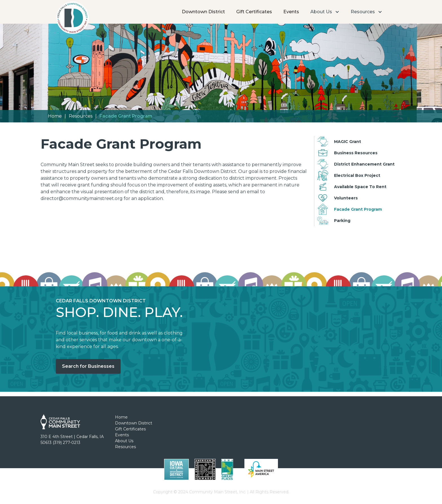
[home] (72, 19)
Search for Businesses (88, 366)
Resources (81, 116)
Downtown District (203, 12)
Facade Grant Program (126, 116)
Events (291, 12)
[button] (325, 12)
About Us (124, 441)
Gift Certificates (254, 12)
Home (55, 116)
